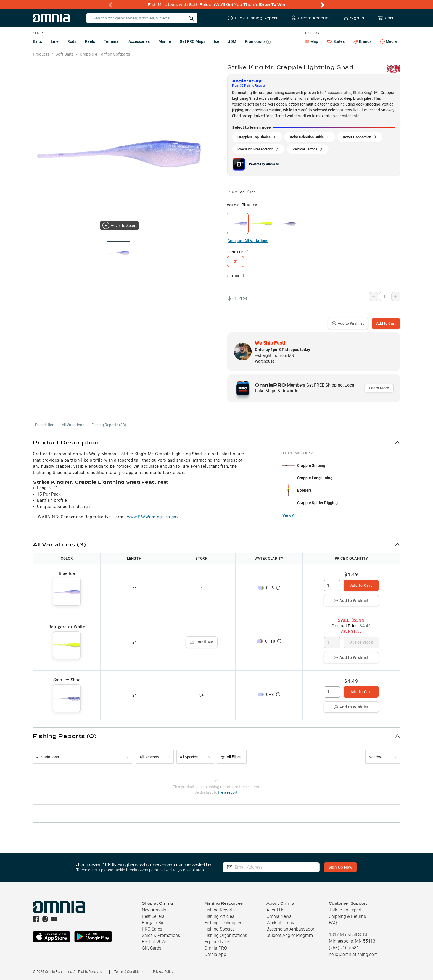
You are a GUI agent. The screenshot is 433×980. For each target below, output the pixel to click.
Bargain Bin (153, 923)
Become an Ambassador (290, 929)
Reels (90, 41)
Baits (37, 41)
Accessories (139, 41)
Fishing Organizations (226, 935)
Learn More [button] (379, 388)
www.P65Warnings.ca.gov (153, 517)
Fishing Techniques (223, 923)
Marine (165, 41)
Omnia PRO (216, 948)
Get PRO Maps (192, 41)
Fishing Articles (219, 916)
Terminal (112, 41)
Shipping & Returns (347, 916)
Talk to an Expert (345, 910)
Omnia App (215, 954)
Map (312, 41)
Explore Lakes (218, 942)
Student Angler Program (290, 935)
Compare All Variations (248, 241)
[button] (216, 442)
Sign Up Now (340, 867)
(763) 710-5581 (344, 948)
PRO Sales (152, 929)
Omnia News (279, 916)
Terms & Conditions (129, 972)
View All (290, 515)
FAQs (334, 923)
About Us (275, 910)
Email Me (202, 642)
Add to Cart (386, 323)
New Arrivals (154, 910)
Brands (362, 42)
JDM (232, 41)
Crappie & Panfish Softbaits (105, 54)
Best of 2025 (154, 942)
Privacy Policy (163, 972)
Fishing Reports (220, 910)
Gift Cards (152, 948)
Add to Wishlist (348, 323)
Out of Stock (361, 642)
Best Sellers (153, 916)
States (336, 42)
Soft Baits (65, 54)
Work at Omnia (281, 923)
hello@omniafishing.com (353, 954)
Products (41, 54)
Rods (72, 41)
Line (55, 41)
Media (389, 42)
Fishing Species (220, 929)
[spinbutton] (332, 585)
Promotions (258, 42)
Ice (217, 41)
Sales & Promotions (161, 935)
